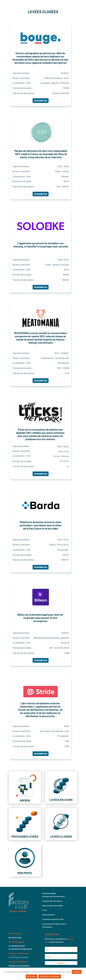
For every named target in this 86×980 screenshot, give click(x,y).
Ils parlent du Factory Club (53, 919)
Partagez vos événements (19, 966)
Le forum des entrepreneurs (20, 949)
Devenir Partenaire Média (53, 906)
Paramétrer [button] (32, 976)
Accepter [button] (77, 972)
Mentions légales (49, 893)
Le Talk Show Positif (17, 946)
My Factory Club (15, 938)
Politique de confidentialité (54, 896)
